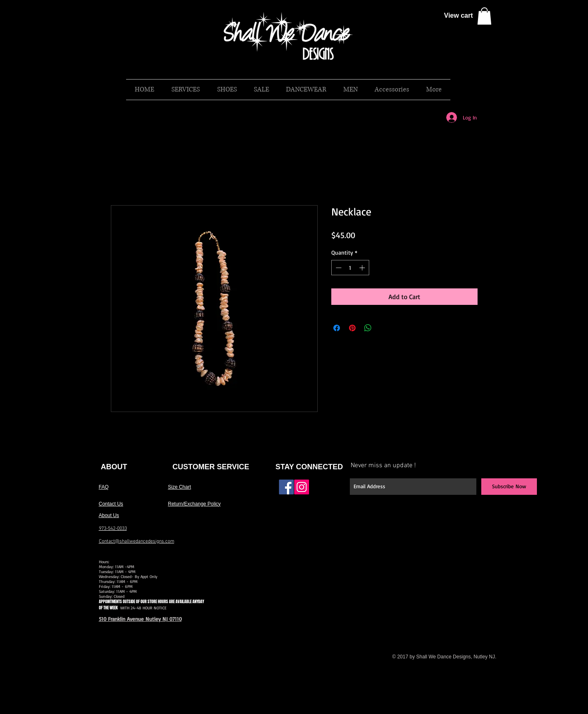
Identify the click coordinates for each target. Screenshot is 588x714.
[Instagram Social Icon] (302, 487)
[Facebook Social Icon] (286, 487)
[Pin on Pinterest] (352, 328)
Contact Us (111, 504)
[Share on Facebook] (337, 328)
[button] (484, 16)
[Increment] (363, 268)
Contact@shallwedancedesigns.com (137, 541)
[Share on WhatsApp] (368, 328)
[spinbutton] (350, 268)
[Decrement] (338, 268)
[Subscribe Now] (509, 487)
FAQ (104, 487)
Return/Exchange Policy (194, 504)
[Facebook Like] (328, 490)
